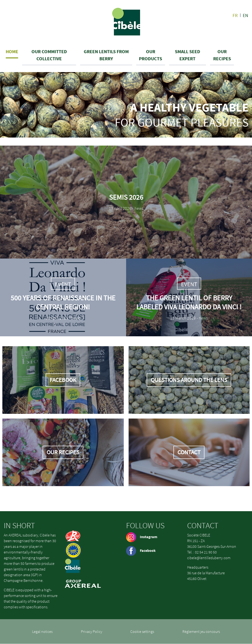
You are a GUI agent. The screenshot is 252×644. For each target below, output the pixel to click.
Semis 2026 (126, 197)
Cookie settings (142, 631)
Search (247, 55)
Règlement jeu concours (201, 631)
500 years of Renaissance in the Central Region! (63, 302)
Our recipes (222, 55)
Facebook (141, 550)
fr (235, 15)
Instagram (142, 537)
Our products (150, 55)
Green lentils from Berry (106, 55)
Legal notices (42, 631)
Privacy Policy (92, 631)
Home (12, 51)
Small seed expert (188, 55)
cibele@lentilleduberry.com (209, 558)
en (245, 15)
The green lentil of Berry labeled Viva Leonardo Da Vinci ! (189, 302)
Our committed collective (49, 55)
